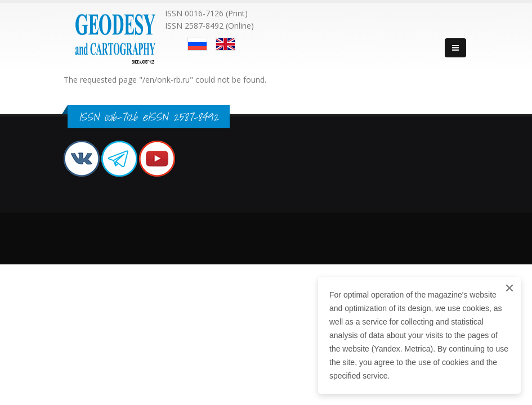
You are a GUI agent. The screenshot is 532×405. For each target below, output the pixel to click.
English (225, 44)
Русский (197, 44)
